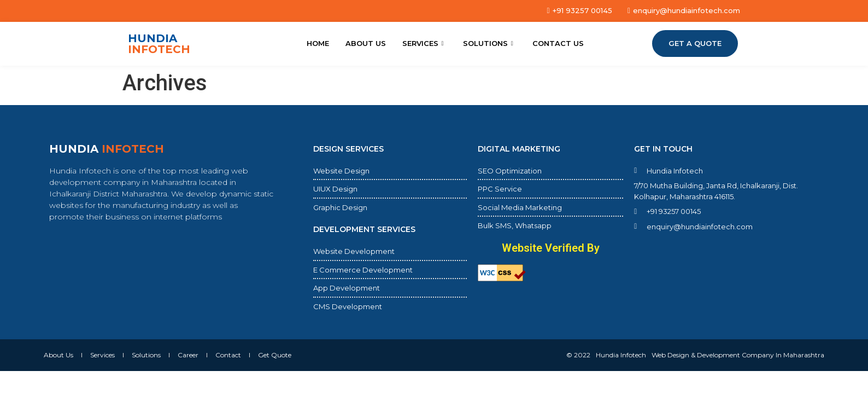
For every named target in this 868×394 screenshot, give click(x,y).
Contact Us (558, 43)
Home (318, 43)
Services (424, 43)
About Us (366, 43)
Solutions (489, 43)
